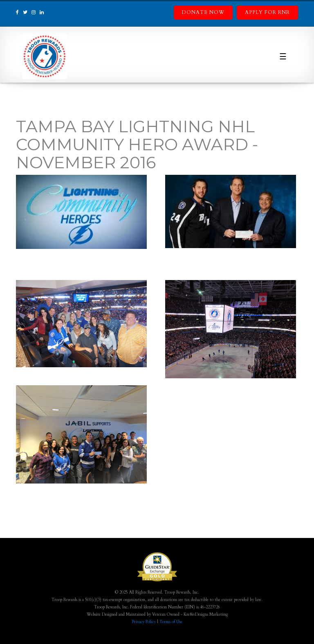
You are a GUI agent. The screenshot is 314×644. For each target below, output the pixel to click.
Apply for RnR (267, 12)
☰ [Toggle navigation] (283, 57)
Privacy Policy (144, 622)
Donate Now (203, 12)
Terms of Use (171, 622)
